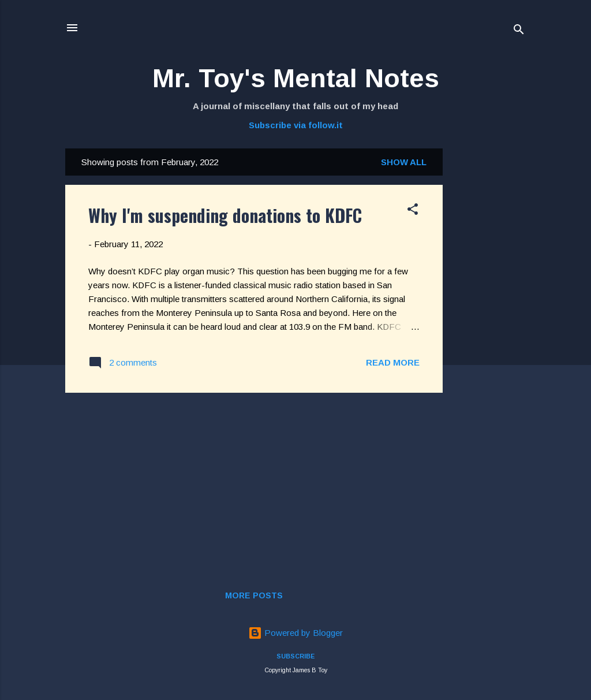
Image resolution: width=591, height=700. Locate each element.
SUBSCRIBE (295, 656)
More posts (254, 595)
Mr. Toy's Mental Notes (296, 78)
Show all (404, 162)
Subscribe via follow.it (296, 125)
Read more (393, 362)
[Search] (519, 31)
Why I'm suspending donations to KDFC (225, 215)
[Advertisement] (489, 322)
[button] (413, 211)
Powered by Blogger (295, 633)
